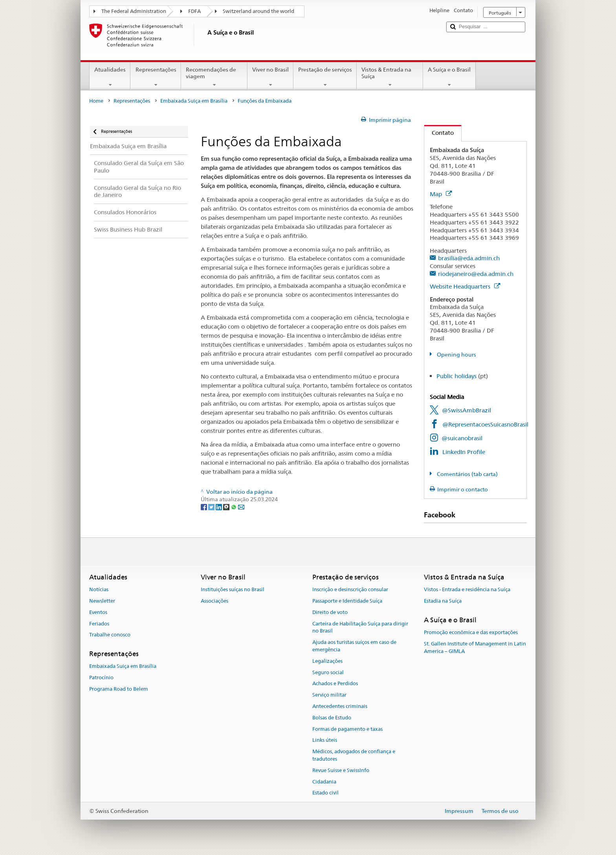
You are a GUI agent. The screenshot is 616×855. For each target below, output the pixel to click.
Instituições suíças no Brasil (233, 589)
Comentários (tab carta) (467, 474)
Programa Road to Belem (119, 689)
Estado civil (325, 793)
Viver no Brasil (270, 77)
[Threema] (227, 507)
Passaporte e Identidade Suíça (347, 601)
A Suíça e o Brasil (449, 77)
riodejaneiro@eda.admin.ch (476, 274)
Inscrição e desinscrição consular (350, 589)
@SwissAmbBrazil (467, 410)
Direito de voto (330, 612)
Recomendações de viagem (214, 77)
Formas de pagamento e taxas (347, 729)
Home (96, 101)
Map (441, 194)
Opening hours (456, 355)
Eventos (98, 612)
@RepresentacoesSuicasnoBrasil (485, 424)
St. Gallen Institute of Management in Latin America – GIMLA (475, 647)
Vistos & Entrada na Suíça (390, 77)
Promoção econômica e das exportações (471, 632)
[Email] (241, 507)
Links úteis (325, 740)
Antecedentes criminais (340, 706)
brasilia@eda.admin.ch (469, 258)
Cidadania (324, 782)
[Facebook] (204, 507)
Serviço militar (329, 695)
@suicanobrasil (462, 438)
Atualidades (110, 77)
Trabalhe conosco (110, 635)
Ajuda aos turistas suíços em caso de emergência (354, 646)
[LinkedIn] (219, 507)
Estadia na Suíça (443, 601)
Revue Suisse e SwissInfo (341, 770)
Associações (214, 601)
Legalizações (327, 661)
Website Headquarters (465, 286)
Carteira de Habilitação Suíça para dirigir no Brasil (360, 627)
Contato (439, 133)
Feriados (99, 624)
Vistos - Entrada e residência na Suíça (467, 589)
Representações (156, 77)
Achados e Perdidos (335, 684)
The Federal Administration (134, 11)
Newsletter (102, 601)
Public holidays (456, 376)
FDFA (194, 11)
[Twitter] (212, 507)
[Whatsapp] (234, 507)
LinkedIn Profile (464, 452)
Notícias (99, 589)
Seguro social (328, 672)
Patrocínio (101, 678)
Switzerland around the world (258, 11)
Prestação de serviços (325, 77)
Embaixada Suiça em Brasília (194, 101)
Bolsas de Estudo (332, 718)
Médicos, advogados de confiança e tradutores (354, 756)
